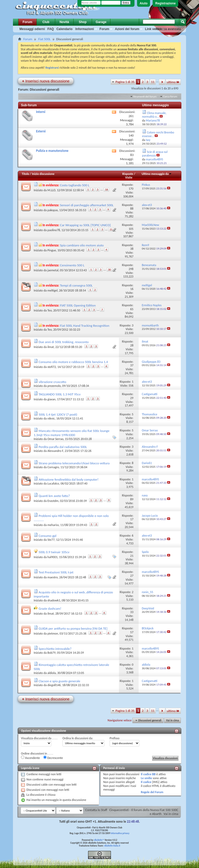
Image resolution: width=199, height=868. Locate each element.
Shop (83, 22)
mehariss (53, 525)
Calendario (65, 29)
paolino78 (54, 230)
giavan (51, 399)
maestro (53, 577)
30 (109, 270)
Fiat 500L (44, 39)
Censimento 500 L (72, 265)
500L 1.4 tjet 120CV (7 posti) (58, 414)
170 (131, 189)
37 (132, 365)
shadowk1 (54, 600)
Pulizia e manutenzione (52, 151)
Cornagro (53, 467)
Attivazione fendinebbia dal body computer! (69, 479)
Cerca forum (170, 97)
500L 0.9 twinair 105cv (54, 552)
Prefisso (115, 738)
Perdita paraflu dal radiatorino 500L (63, 447)
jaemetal (53, 270)
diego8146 (54, 685)
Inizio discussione (43, 174)
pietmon (53, 634)
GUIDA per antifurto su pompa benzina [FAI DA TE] (73, 628)
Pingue (52, 250)
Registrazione (165, 3)
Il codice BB (148, 774)
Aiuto (144, 3)
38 (132, 249)
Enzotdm (53, 501)
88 (132, 209)
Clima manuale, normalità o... (154, 115)
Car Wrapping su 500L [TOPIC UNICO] (86, 225)
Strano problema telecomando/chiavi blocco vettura (74, 463)
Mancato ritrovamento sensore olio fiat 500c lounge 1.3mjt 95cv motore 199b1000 (72, 433)
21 (132, 556)
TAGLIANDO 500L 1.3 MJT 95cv (60, 394)
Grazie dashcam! (50, 609)
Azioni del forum (127, 29)
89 (132, 499)
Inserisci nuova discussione (46, 81)
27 (132, 576)
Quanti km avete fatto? (54, 496)
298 (131, 269)
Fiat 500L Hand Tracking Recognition (85, 326)
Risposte (128, 174)
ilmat (51, 347)
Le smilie (147, 778)
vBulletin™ (99, 840)
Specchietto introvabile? (55, 649)
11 (153, 82)
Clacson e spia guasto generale (59, 681)
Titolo (26, 174)
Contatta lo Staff (96, 810)
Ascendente (30, 758)
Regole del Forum (152, 792)
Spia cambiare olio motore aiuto (82, 245)
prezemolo (54, 386)
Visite (129, 177)
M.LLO (51, 190)
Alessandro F (55, 451)
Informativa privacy (120, 833)
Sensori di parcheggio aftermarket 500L (87, 205)
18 (106, 190)
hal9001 (52, 557)
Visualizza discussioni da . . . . (39, 738)
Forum (27, 22)
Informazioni (85, 29)
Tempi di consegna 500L (76, 285)
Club (46, 22)
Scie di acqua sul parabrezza (155, 154)
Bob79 (51, 653)
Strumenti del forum (145, 97)
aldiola (52, 673)
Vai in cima (172, 720)
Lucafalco (53, 483)
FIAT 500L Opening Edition (78, 305)
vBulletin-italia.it (112, 846)
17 (132, 519)
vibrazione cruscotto (52, 382)
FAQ (51, 29)
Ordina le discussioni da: (78, 738)
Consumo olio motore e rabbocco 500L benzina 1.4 (73, 362)
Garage (101, 22)
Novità (64, 22)
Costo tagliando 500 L (75, 185)
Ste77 (51, 540)
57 (132, 632)
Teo (50, 310)
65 (132, 309)
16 (132, 289)
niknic (51, 418)
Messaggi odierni (32, 29)
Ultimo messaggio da (157, 174)
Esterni (41, 131)
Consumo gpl (48, 536)
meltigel (52, 290)
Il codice (146, 782)
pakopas (53, 210)
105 (131, 229)
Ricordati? (91, 9)
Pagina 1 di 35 (125, 82)
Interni (41, 112)
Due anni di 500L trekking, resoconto (64, 342)
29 (132, 398)
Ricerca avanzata (168, 29)
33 (132, 612)
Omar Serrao (55, 439)
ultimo (173, 82)
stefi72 (52, 367)
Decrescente (53, 758)
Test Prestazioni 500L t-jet (56, 572)
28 (132, 345)
